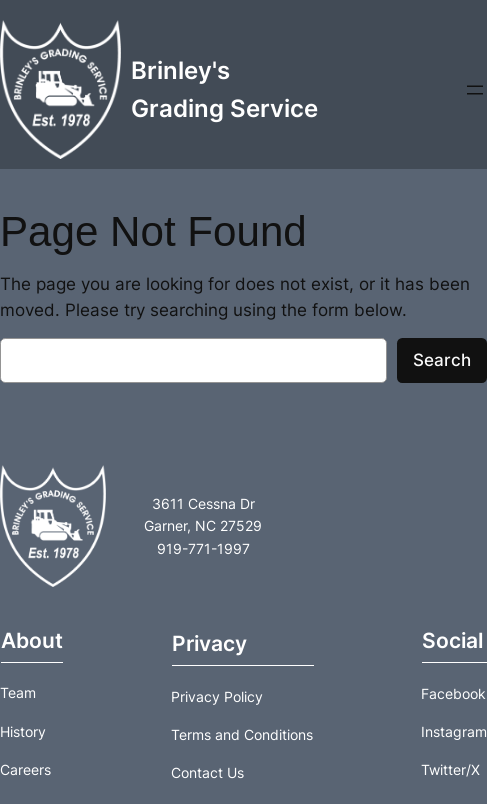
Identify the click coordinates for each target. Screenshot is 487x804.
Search (442, 360)
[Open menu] (475, 90)
